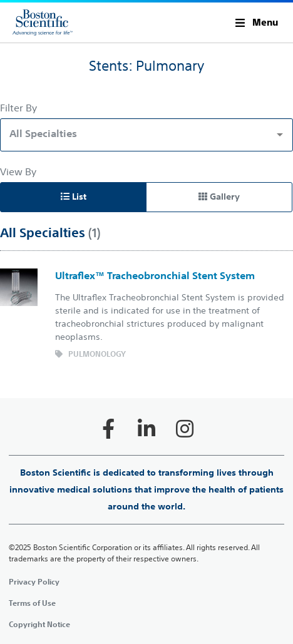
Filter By (18, 108)
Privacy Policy (34, 581)
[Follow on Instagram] (185, 429)
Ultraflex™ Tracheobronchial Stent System (155, 275)
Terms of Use (32, 603)
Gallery (219, 197)
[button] (257, 23)
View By (18, 171)
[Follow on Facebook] (108, 429)
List (74, 197)
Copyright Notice (39, 624)
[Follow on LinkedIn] (146, 429)
